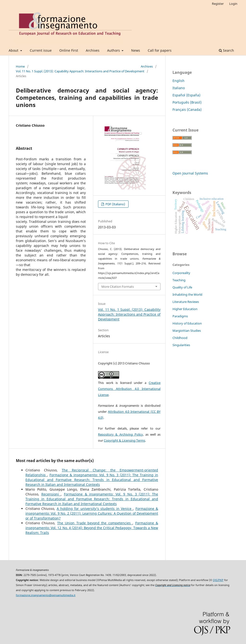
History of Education (187, 323)
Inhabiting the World (187, 294)
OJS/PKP (218, 580)
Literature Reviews (186, 302)
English (178, 81)
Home (20, 66)
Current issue (41, 50)
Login (233, 4)
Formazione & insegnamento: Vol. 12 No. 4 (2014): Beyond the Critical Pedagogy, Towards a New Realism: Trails (92, 528)
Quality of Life (182, 287)
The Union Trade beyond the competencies (95, 523)
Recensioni (51, 494)
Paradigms (180, 316)
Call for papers (160, 50)
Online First (69, 50)
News (136, 50)
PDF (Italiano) (115, 204)
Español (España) (186, 95)
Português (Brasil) (187, 102)
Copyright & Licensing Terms (124, 440)
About (14, 50)
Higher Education (185, 309)
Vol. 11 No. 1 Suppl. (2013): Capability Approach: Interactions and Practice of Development (80, 71)
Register (218, 4)
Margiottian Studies (187, 331)
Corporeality (181, 273)
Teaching (179, 280)
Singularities (181, 345)
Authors (114, 50)
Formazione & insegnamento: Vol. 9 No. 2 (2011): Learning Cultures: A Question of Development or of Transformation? (92, 513)
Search (226, 50)
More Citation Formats (118, 287)
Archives (93, 50)
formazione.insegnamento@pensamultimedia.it (46, 595)
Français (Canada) (187, 109)
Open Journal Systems (190, 173)
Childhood (180, 338)
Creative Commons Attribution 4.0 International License (129, 389)
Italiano (179, 88)
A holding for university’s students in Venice (95, 509)
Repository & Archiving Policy (120, 434)
